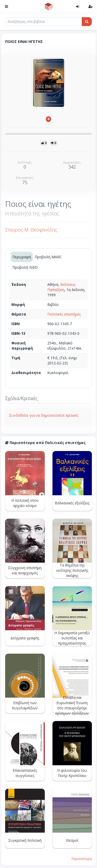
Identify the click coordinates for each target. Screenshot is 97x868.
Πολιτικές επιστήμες (64, 314)
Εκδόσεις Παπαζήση (61, 287)
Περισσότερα (82, 859)
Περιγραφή (22, 257)
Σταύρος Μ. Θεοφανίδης (31, 230)
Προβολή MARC (48, 257)
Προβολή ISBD (25, 267)
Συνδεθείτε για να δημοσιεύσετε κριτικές (44, 415)
